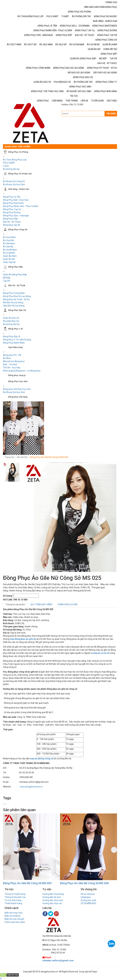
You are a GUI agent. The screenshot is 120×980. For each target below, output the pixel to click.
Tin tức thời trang (13, 900)
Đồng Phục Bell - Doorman (16, 200)
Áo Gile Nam (9, 243)
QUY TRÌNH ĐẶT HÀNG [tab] (41, 604)
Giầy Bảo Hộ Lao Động (14, 306)
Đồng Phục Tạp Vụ (12, 209)
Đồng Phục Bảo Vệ (17, 310)
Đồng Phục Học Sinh (18, 381)
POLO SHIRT (9, 163)
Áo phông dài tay (11, 169)
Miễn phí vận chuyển (14, 919)
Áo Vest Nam (9, 237)
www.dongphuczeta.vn (31, 787)
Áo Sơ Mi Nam (10, 250)
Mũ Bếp (7, 278)
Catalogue (86, 897)
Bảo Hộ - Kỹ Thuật (12, 222)
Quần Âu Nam (10, 256)
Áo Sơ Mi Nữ (9, 253)
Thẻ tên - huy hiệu (12, 368)
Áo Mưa (7, 358)
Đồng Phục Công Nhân (14, 293)
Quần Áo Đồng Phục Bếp (15, 275)
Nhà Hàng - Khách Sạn (19, 189)
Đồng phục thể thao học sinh (17, 389)
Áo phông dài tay (11, 324)
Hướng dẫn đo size (52, 897)
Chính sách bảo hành (15, 922)
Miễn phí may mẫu (14, 913)
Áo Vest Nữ (9, 240)
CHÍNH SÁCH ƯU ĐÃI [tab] (67, 604)
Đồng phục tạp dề (11, 225)
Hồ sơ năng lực (88, 894)
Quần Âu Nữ (9, 259)
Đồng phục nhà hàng (18, 397)
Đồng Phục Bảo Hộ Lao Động (17, 296)
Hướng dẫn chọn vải (52, 903)
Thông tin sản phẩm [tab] (15, 604)
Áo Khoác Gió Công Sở (14, 181)
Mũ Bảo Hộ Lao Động (13, 302)
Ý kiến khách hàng (13, 903)
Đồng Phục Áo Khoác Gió (20, 174)
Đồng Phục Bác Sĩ (12, 336)
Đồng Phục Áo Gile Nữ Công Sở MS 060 (27, 883)
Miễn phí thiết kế (12, 916)
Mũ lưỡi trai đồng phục (14, 361)
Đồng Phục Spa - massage (16, 216)
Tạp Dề (6, 281)
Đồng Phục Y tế (15, 329)
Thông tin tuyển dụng (15, 894)
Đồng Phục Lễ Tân (12, 197)
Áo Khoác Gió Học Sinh (14, 184)
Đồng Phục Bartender (14, 203)
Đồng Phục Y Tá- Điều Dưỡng (17, 340)
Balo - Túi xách (10, 364)
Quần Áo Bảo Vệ (11, 318)
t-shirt (6, 166)
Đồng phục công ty (17, 375)
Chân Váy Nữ (9, 262)
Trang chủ (9, 457)
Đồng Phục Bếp (10, 219)
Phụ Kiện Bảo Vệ (11, 321)
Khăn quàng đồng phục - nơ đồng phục (22, 371)
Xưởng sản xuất (88, 900)
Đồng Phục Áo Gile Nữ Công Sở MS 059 (84, 883)
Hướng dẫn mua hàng (53, 894)
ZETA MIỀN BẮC (88, 903)
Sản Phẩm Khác (16, 347)
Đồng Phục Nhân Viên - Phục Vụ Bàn (21, 206)
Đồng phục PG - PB (12, 355)
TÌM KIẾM (111, 114)
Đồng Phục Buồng (12, 212)
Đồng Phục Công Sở (18, 230)
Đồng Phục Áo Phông (18, 152)
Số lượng (7, 596)
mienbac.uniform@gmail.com (58, 960)
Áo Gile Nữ (8, 247)
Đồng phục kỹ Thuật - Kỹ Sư (16, 299)
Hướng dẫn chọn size (53, 900)
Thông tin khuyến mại (15, 897)
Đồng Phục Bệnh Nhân (14, 343)
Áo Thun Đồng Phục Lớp (15, 160)
